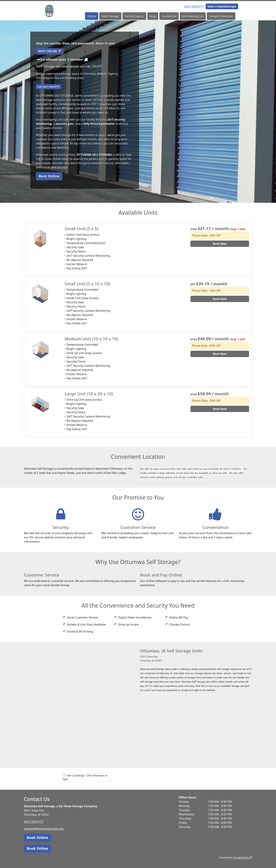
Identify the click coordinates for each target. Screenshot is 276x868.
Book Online (37, 838)
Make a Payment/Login (222, 6)
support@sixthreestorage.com (44, 829)
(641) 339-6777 (194, 7)
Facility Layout (134, 16)
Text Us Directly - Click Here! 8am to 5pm (85, 777)
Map (153, 16)
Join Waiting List (193, 16)
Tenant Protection (221, 16)
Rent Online (49, 176)
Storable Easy (243, 858)
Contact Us (169, 16)
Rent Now (220, 244)
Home (92, 16)
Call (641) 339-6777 (48, 87)
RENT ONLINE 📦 (50, 51)
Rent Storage (110, 16)
